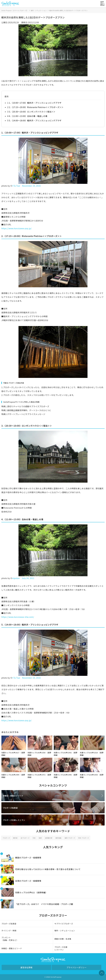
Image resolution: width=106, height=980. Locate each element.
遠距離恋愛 (49, 838)
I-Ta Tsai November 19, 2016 (26, 186)
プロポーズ (6, 838)
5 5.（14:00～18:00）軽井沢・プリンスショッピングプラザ (34, 120)
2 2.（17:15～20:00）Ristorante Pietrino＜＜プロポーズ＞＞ (35, 107)
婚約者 (15, 838)
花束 (34, 838)
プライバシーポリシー (77, 967)
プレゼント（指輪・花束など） (10, 939)
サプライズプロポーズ (64, 924)
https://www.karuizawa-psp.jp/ (16, 228)
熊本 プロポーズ (84, 838)
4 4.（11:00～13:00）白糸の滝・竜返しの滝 (27, 116)
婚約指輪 (58, 838)
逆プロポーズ (25, 838)
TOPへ (102, 973)
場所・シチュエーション (65, 931)
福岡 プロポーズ (70, 838)
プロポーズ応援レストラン (14, 820)
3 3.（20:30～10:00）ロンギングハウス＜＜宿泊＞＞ (31, 112)
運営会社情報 (26, 967)
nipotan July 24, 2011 (23, 578)
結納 (40, 838)
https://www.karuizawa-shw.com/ (18, 617)
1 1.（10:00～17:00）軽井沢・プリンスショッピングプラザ (34, 103)
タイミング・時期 (9, 931)
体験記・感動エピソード (13, 796)
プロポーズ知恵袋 (10, 808)
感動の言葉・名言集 (63, 939)
